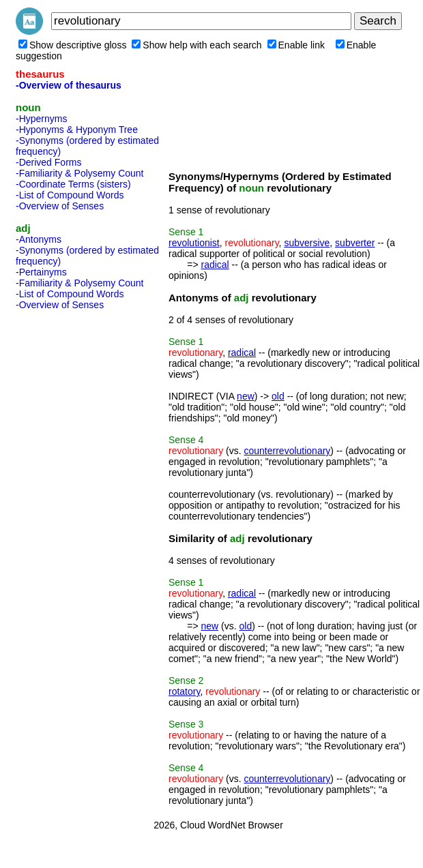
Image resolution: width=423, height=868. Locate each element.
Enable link (296, 45)
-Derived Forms (48, 162)
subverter (355, 243)
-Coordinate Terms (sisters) (73, 184)
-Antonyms (39, 239)
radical (215, 265)
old (278, 396)
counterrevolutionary (288, 451)
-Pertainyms (41, 272)
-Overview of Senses (60, 206)
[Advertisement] (70, 520)
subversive (307, 243)
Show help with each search (196, 45)
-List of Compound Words (70, 195)
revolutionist (194, 243)
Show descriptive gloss (72, 45)
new (246, 396)
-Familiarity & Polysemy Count (80, 173)
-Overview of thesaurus (69, 85)
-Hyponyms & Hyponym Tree (77, 130)
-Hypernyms (41, 119)
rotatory (184, 691)
